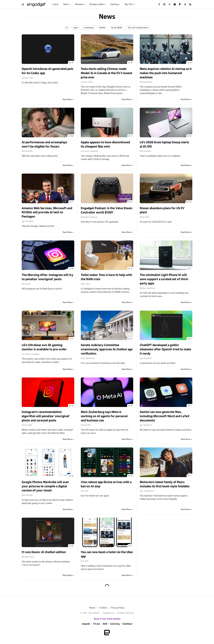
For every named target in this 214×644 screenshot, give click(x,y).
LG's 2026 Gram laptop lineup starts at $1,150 (164, 144)
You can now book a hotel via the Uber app (107, 554)
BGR (105, 624)
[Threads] (185, 4)
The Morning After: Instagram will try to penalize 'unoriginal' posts (47, 277)
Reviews (79, 4)
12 (190, 202)
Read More (67, 99)
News (66, 4)
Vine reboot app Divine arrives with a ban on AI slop (106, 484)
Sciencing (115, 624)
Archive (103, 608)
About (92, 608)
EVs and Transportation (138, 28)
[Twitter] (170, 4)
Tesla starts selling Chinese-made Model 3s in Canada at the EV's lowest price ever (107, 73)
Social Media (117, 28)
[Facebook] (159, 4)
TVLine (96, 624)
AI (67, 28)
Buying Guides (97, 4)
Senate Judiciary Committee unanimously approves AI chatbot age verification (107, 349)
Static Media (93, 613)
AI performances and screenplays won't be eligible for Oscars (44, 144)
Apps (76, 28)
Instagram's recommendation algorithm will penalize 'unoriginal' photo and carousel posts (46, 416)
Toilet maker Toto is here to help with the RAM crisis (106, 277)
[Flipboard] (180, 4)
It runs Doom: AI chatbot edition (44, 552)
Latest (55, 4)
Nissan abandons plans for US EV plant (162, 210)
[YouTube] (175, 4)
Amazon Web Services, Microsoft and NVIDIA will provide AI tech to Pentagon (47, 212)
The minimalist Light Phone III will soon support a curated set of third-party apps (164, 279)
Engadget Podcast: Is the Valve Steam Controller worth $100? (107, 210)
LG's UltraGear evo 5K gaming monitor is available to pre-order (44, 347)
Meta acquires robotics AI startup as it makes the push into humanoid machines (166, 73)
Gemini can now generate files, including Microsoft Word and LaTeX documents (165, 416)
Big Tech (129, 4)
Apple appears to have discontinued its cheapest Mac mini (105, 144)
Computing (89, 28)
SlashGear (127, 624)
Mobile (102, 28)
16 (72, 136)
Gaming (114, 4)
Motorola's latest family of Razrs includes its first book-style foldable (165, 484)
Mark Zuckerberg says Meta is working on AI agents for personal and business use (104, 416)
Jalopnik (86, 624)
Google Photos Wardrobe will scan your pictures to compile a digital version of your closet (45, 486)
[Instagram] (164, 4)
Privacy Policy (118, 608)
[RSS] (190, 4)
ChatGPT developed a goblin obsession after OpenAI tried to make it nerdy (165, 349)
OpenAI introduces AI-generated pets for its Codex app (47, 71)
